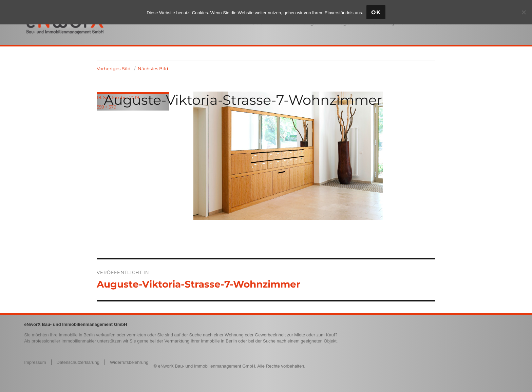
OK (376, 12)
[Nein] (524, 12)
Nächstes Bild (153, 68)
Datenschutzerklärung (78, 362)
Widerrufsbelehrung (129, 362)
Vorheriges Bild (114, 68)
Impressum (35, 362)
